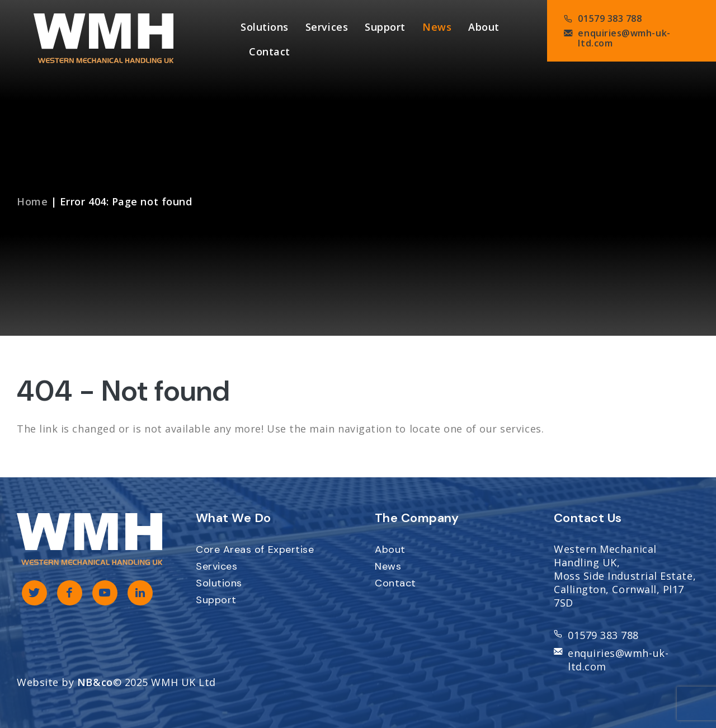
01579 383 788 (610, 18)
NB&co (95, 682)
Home (32, 201)
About (484, 27)
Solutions (265, 27)
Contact (270, 51)
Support (385, 27)
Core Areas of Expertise (255, 549)
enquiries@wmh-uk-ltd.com (624, 38)
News (437, 27)
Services (327, 27)
